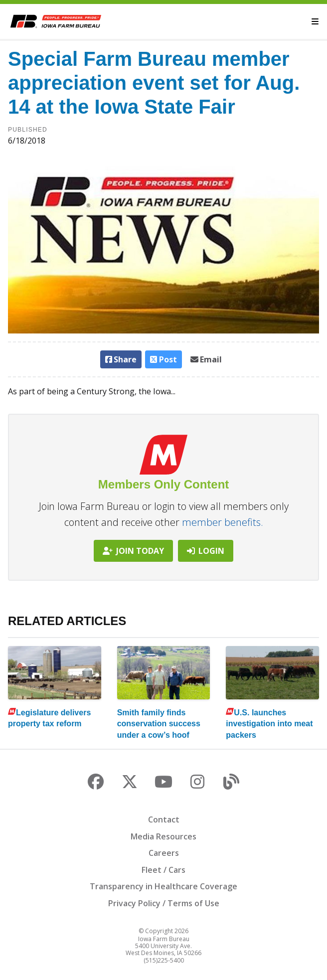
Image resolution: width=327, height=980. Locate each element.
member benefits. (223, 522)
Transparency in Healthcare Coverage (163, 886)
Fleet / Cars (163, 870)
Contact (164, 819)
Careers (164, 853)
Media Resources (163, 836)
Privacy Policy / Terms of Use (164, 903)
